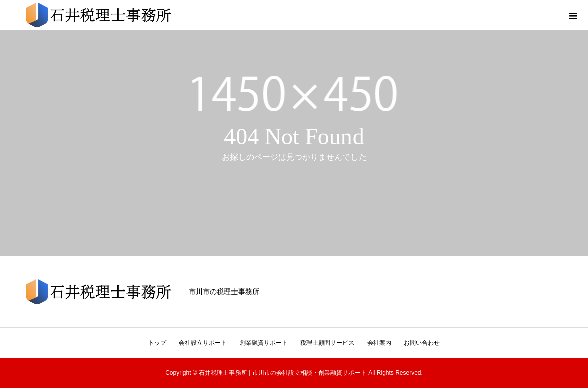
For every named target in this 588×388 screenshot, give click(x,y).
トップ (157, 343)
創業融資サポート (264, 343)
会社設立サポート (203, 343)
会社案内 (379, 343)
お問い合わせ (422, 343)
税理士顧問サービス (327, 343)
